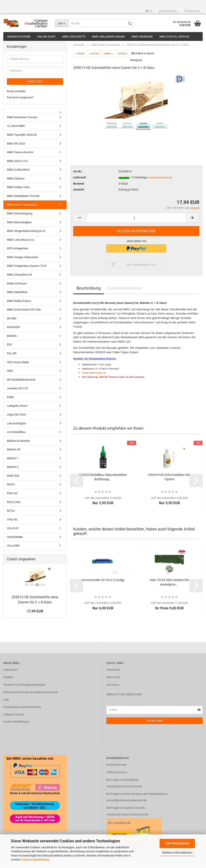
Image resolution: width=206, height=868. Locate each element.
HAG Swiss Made (18, 369)
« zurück (94, 60)
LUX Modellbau (16, 439)
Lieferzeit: (80, 184)
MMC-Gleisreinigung (20, 220)
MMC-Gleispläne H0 (19, 281)
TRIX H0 (12, 526)
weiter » (108, 60)
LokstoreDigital (16, 430)
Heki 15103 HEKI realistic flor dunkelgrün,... (169, 589)
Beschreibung (89, 295)
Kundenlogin (168, 11)
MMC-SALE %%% (18, 168)
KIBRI (10, 404)
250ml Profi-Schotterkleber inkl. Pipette (169, 484)
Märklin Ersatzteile (18, 448)
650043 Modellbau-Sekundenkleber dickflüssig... (103, 484)
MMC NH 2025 (16, 150)
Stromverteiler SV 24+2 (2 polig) (103, 587)
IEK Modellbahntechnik (21, 386)
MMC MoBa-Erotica (19, 308)
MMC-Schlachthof (18, 176)
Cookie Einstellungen (16, 728)
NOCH (11, 491)
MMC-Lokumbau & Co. (21, 247)
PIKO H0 (12, 500)
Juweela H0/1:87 (17, 395)
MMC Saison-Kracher (20, 159)
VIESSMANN (15, 544)
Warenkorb (113, 676)
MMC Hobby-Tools (18, 194)
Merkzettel (192, 11)
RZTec (11, 518)
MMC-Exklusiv (16, 185)
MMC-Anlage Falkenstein (23, 264)
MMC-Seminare (142, 37)
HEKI (10, 378)
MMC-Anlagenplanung (108, 37)
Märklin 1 (13, 465)
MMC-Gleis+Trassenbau (22, 212)
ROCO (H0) (14, 509)
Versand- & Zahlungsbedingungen (24, 692)
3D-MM (11, 325)
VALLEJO (13, 535)
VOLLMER (13, 553)
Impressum (10, 676)
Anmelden (35, 88)
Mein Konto (113, 684)
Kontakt (8, 684)
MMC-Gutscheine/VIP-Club (24, 316)
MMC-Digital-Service (174, 37)
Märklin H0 (14, 456)
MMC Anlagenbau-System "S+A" (27, 273)
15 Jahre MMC (16, 133)
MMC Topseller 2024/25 (22, 142)
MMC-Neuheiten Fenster (22, 124)
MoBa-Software (17, 290)
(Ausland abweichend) (160, 184)
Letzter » (123, 60)
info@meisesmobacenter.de (124, 793)
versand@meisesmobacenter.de (127, 807)
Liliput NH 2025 (16, 421)
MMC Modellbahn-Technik (23, 203)
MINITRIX (13, 483)
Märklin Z (13, 474)
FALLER (12, 360)
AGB (6, 707)
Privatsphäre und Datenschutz (22, 714)
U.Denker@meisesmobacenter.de (127, 821)
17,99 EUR (35, 618)
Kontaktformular (116, 772)
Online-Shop (46, 37)
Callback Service (14, 722)
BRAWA (12, 343)
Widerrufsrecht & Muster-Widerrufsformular (31, 699)
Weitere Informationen (177, 853)
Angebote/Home (19, 37)
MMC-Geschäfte (74, 37)
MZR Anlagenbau (18, 255)
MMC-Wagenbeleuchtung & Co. (26, 238)
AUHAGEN (13, 334)
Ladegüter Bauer (17, 413)
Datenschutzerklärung (35, 859)
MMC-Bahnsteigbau (19, 229)
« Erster (80, 60)
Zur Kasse (113, 692)
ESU (9, 352)
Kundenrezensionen (125, 295)
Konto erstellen (16, 98)
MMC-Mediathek (17, 299)
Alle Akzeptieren (177, 843)
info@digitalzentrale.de (94, 380)
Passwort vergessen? (20, 104)
